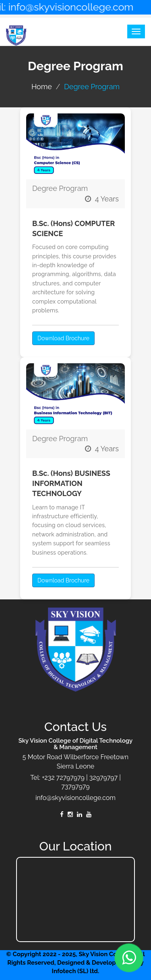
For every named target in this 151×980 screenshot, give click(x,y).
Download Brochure (63, 338)
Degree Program (60, 188)
